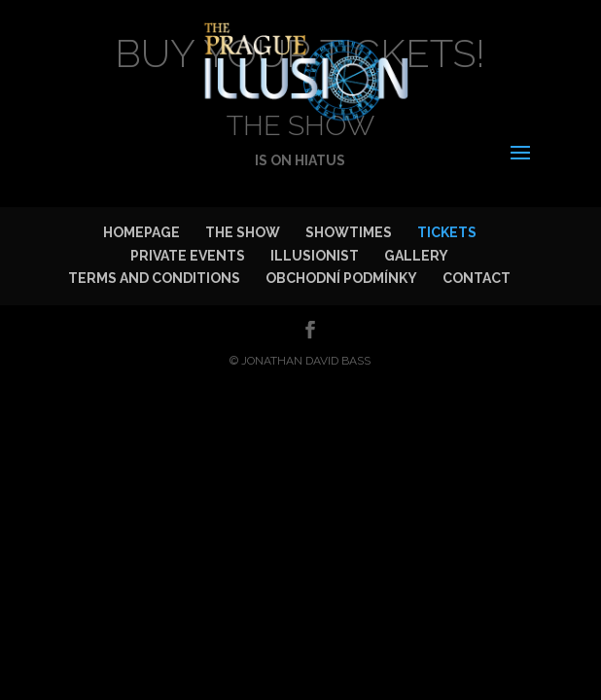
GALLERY (416, 256)
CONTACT (477, 278)
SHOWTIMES (349, 232)
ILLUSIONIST (315, 256)
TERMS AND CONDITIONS (154, 278)
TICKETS (447, 232)
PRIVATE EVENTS (188, 256)
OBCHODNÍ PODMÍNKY (341, 278)
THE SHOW (243, 232)
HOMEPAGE (141, 232)
